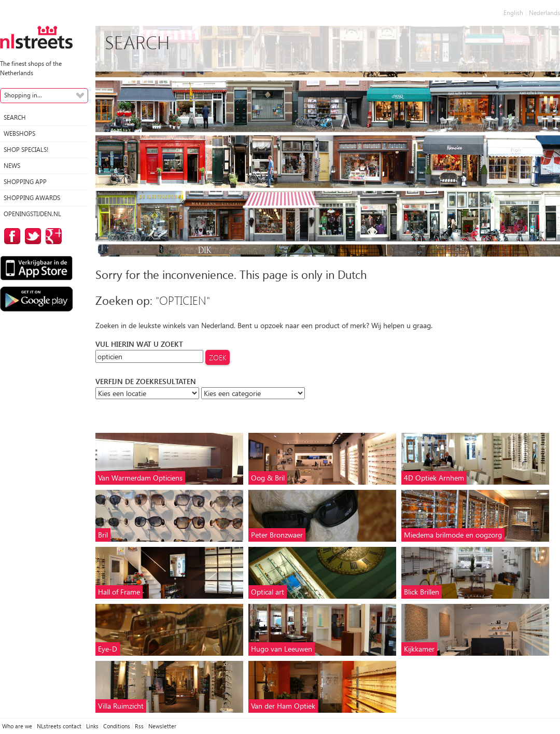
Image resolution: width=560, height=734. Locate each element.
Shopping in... (23, 95)
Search (15, 117)
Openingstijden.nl (32, 214)
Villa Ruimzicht (121, 706)
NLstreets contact (59, 726)
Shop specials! (26, 150)
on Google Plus (52, 236)
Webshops (19, 133)
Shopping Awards (32, 198)
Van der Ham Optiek (283, 706)
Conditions (117, 726)
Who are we (17, 726)
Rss (139, 726)
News (12, 166)
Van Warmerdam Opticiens (140, 478)
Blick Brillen (422, 592)
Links (92, 726)
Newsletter (162, 726)
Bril (103, 535)
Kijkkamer (419, 649)
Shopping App (25, 182)
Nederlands (544, 13)
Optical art (268, 592)
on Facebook (10, 236)
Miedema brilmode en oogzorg (453, 535)
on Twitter (31, 236)
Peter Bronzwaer (277, 535)
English (513, 13)
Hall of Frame (119, 592)
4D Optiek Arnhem (434, 478)
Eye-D (108, 649)
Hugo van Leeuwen (282, 649)
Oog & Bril (268, 478)
